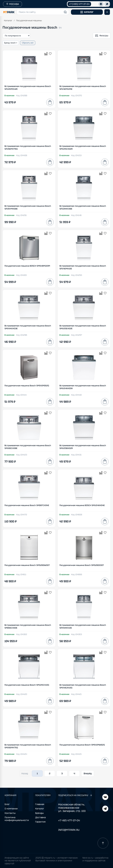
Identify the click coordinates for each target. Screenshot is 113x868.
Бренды (39, 813)
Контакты (10, 813)
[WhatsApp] (107, 4)
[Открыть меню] (107, 12)
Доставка (41, 817)
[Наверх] (103, 843)
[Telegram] (105, 797)
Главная (40, 804)
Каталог (8, 20)
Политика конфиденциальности (17, 819)
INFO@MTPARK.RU (69, 830)
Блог (7, 804)
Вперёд (88, 773)
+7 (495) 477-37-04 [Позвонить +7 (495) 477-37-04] (79, 4)
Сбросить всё (28, 43)
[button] (43, 12)
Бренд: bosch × (11, 43)
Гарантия (40, 822)
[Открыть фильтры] (102, 36)
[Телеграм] (101, 4)
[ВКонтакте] (105, 809)
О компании (11, 809)
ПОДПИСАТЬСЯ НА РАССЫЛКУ (75, 795)
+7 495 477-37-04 (69, 820)
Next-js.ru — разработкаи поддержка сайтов (95, 859)
